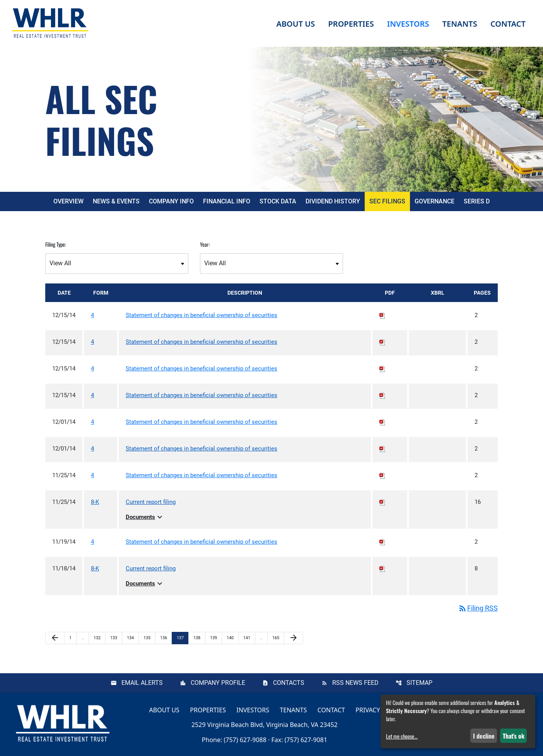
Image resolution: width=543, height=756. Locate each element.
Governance (435, 201)
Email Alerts (142, 683)
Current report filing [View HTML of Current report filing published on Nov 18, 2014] (151, 568)
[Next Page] (294, 638)
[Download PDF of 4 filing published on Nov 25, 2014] (382, 475)
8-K (95, 502)
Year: (205, 244)
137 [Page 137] (181, 638)
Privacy (368, 710)
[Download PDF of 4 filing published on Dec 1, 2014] (382, 422)
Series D (477, 201)
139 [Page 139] (214, 638)
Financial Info (227, 201)
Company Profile (218, 683)
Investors (253, 710)
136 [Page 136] (165, 638)
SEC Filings (387, 201)
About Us (164, 710)
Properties (351, 24)
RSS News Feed (355, 683)
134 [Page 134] (131, 638)
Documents (145, 517)
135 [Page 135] (148, 638)
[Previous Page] (55, 638)
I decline (484, 736)
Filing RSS (478, 608)
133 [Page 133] (115, 638)
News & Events (116, 201)
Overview (68, 201)
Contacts (289, 683)
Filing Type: (56, 244)
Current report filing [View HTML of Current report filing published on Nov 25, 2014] (151, 502)
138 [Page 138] (198, 638)
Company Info (171, 201)
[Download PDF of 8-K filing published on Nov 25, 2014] (382, 502)
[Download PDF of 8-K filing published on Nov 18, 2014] (382, 568)
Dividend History (333, 201)
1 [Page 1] (73, 638)
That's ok (514, 736)
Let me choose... (402, 736)
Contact (331, 710)
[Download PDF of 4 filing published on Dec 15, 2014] (382, 315)
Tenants (293, 710)
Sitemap (419, 683)
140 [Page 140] (231, 638)
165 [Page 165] (277, 638)
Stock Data (278, 201)
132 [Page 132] (98, 638)
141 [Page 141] (248, 638)
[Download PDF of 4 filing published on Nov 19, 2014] (382, 542)
